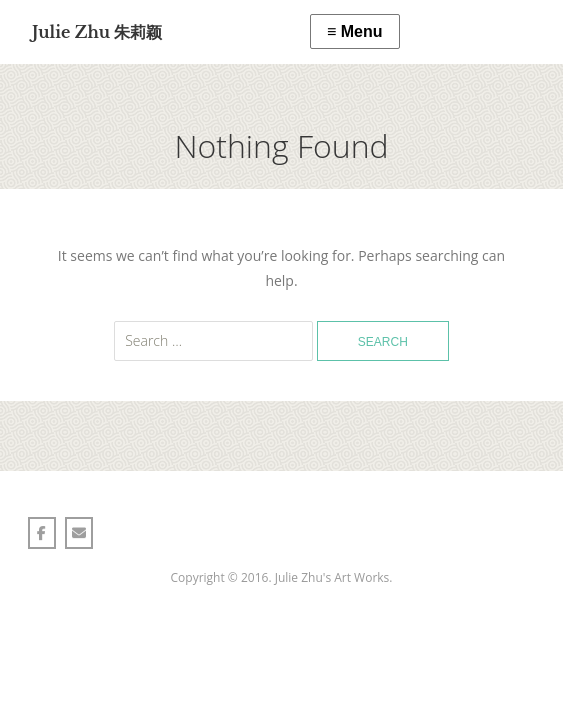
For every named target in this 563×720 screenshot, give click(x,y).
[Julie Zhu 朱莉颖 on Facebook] (42, 533)
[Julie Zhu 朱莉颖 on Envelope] (79, 533)
